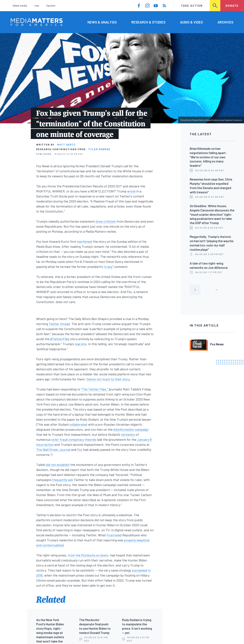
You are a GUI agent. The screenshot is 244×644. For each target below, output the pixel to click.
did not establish (58, 465)
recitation (128, 434)
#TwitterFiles (59, 339)
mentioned (85, 241)
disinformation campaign (131, 429)
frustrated (114, 535)
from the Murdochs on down (88, 555)
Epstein (51, 6)
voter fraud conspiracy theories (74, 439)
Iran (37, 6)
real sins (81, 344)
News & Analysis (102, 22)
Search (215, 6)
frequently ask (63, 480)
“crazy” (108, 267)
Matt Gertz (66, 145)
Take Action (192, 6)
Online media (20, 6)
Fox (80, 450)
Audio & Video (191, 22)
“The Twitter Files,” (94, 389)
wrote (131, 191)
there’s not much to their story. (108, 379)
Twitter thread (59, 324)
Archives (225, 22)
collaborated (78, 424)
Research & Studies (148, 22)
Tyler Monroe (99, 149)
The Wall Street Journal (53, 450)
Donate (232, 6)
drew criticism (106, 221)
